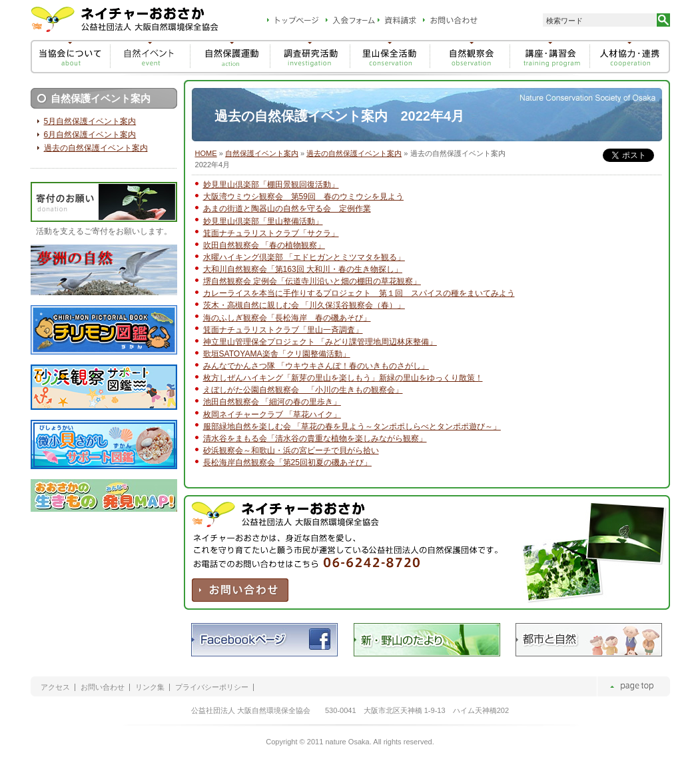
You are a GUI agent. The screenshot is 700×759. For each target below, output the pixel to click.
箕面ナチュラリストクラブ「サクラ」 (271, 233)
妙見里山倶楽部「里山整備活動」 (263, 221)
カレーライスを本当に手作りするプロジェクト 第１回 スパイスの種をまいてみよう (359, 293)
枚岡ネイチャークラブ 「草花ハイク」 (272, 414)
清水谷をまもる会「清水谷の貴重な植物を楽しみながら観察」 (315, 438)
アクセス (55, 687)
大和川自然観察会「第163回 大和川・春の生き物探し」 (303, 269)
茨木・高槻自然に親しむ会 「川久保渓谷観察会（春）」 (304, 305)
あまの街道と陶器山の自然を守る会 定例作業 (287, 209)
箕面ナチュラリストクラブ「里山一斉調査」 (283, 330)
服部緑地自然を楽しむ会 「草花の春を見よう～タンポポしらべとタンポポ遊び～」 (352, 426)
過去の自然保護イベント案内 (354, 153)
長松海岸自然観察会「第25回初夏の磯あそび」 (287, 462)
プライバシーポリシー (212, 687)
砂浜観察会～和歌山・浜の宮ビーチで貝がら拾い (291, 450)
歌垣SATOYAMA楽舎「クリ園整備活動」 (277, 354)
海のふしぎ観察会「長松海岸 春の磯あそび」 (287, 318)
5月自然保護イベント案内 (90, 121)
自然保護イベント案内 (262, 153)
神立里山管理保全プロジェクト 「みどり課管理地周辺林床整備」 (320, 342)
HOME (206, 153)
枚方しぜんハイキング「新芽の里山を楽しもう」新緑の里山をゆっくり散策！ (343, 378)
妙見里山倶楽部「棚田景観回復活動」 (271, 185)
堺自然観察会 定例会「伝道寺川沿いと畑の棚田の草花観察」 (312, 281)
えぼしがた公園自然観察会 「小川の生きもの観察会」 (303, 390)
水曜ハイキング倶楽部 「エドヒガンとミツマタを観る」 (304, 257)
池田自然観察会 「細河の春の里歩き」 (272, 402)
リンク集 (150, 687)
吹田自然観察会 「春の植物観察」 (264, 245)
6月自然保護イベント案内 (90, 135)
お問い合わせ (103, 687)
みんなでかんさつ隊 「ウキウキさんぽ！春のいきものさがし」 (316, 366)
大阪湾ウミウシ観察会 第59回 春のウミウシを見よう (303, 197)
